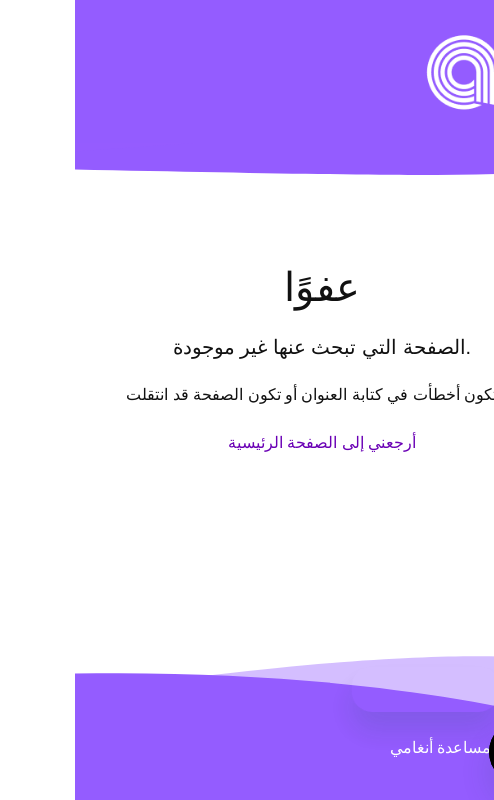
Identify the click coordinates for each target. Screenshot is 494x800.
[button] (456, 44)
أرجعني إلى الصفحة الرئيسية (247, 442)
